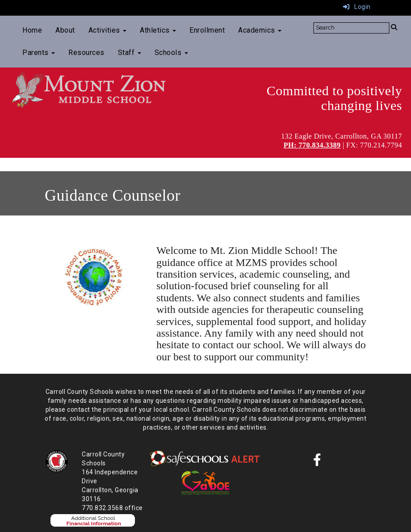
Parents (39, 53)
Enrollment (207, 30)
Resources (86, 53)
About (65, 30)
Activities (108, 30)
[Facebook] (317, 462)
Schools (171, 53)
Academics (260, 30)
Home (32, 30)
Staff (130, 53)
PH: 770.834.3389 (312, 145)
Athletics (158, 30)
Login (357, 7)
